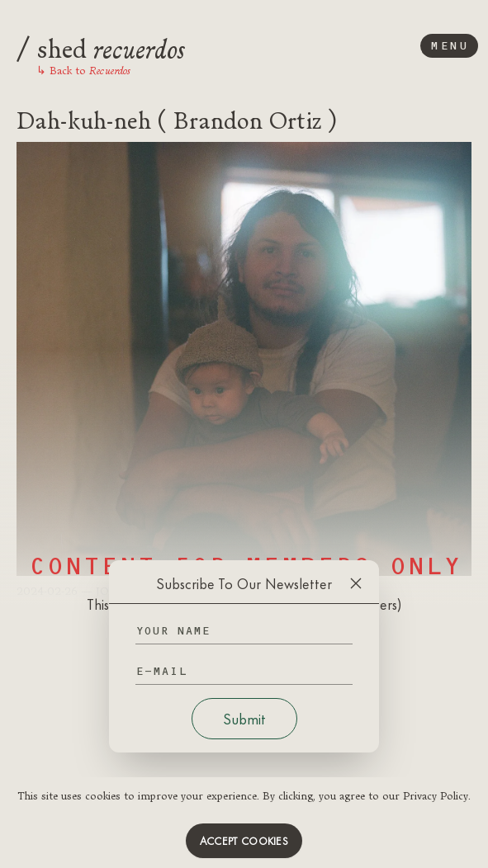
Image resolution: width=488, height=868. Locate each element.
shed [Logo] (101, 46)
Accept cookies (244, 841)
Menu (449, 46)
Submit (244, 719)
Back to (83, 70)
